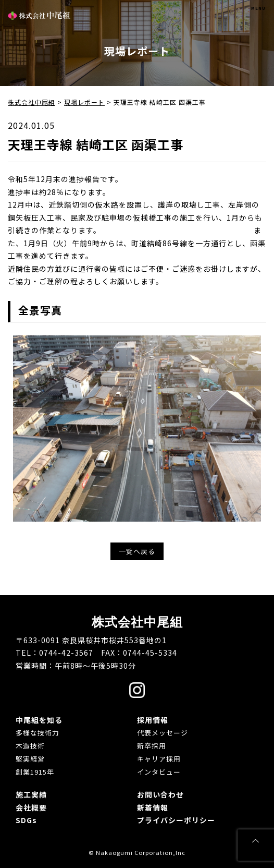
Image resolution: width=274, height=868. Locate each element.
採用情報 (153, 720)
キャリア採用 (159, 759)
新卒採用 (152, 746)
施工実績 (31, 794)
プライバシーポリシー (176, 820)
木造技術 (30, 746)
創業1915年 (35, 772)
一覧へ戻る (137, 551)
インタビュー (159, 772)
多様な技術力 (38, 733)
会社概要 (31, 807)
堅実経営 (30, 759)
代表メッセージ (163, 733)
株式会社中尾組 (39, 15)
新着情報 (153, 807)
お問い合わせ (160, 794)
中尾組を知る (39, 720)
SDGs (26, 820)
